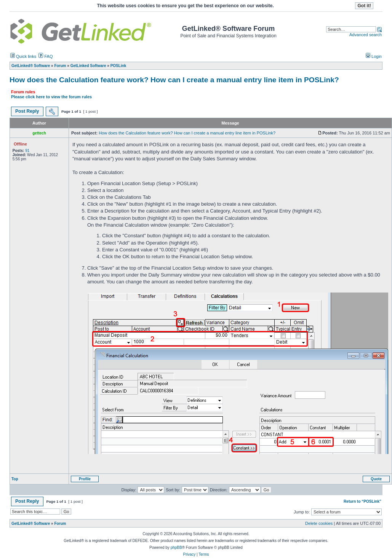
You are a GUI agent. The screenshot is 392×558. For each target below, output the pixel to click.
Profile (85, 479)
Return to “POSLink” (362, 501)
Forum (60, 524)
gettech (39, 133)
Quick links (23, 56)
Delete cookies (319, 523)
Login (374, 56)
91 (27, 151)
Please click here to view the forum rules (51, 97)
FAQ (46, 56)
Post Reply (27, 111)
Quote (376, 479)
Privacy (189, 554)
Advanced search (366, 35)
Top (15, 479)
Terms (204, 554)
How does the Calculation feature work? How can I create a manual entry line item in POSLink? (174, 80)
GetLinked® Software (31, 524)
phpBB (176, 548)
